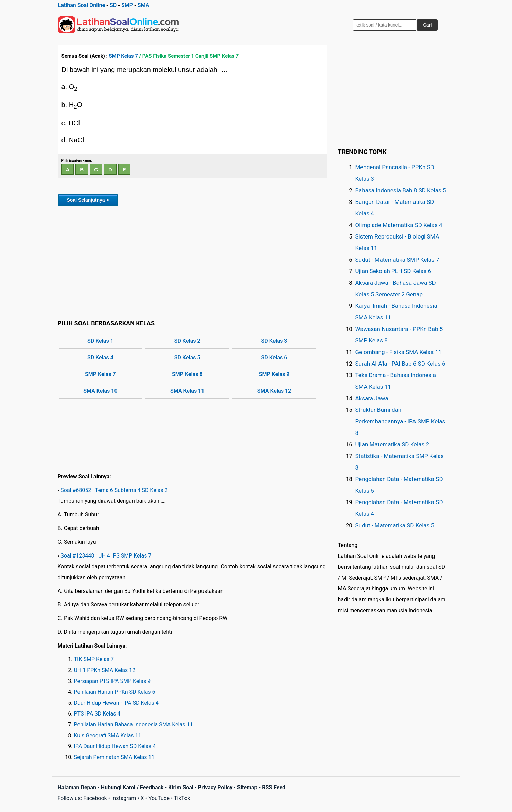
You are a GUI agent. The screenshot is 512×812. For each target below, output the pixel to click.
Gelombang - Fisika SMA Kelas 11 (399, 352)
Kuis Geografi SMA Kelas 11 (108, 735)
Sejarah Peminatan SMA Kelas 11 (114, 757)
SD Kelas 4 (100, 358)
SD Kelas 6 (274, 358)
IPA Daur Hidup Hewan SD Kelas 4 (115, 746)
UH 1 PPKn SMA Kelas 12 (105, 670)
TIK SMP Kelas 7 (94, 659)
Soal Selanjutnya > (88, 200)
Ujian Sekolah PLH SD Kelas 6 (393, 271)
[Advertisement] (192, 262)
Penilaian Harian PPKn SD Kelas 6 (115, 692)
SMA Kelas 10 (100, 391)
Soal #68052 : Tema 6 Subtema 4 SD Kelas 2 (114, 490)
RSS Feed (274, 787)
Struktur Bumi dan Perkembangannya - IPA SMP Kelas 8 (400, 421)
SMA (144, 5)
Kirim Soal (181, 787)
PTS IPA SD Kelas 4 (97, 714)
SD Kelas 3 (274, 341)
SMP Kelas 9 (274, 374)
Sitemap (247, 787)
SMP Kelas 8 (187, 374)
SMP (127, 5)
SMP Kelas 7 (123, 56)
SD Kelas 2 (187, 341)
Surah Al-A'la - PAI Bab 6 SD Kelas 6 (400, 364)
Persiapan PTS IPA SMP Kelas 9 (112, 681)
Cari (427, 25)
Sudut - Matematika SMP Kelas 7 (397, 260)
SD (113, 5)
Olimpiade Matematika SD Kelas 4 (399, 225)
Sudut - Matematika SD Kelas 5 (395, 525)
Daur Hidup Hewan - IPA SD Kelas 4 (116, 703)
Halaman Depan (77, 787)
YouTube (159, 798)
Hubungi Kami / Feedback (132, 787)
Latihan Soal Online (82, 5)
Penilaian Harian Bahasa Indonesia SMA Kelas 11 (134, 725)
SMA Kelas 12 (274, 391)
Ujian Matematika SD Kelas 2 (392, 444)
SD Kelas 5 (187, 358)
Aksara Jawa (372, 398)
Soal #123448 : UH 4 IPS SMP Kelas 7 (106, 556)
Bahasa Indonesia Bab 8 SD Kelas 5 (401, 190)
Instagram (124, 798)
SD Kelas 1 (100, 341)
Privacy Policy (215, 787)
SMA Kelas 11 (187, 391)
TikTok (182, 798)
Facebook (95, 798)
